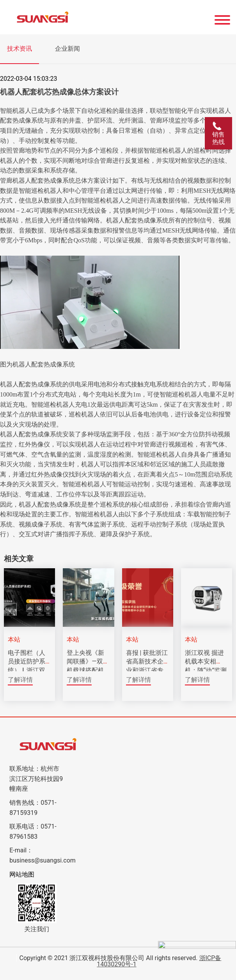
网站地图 (22, 874)
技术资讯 (20, 49)
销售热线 (218, 133)
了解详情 (20, 680)
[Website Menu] (222, 17)
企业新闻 (67, 49)
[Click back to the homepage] (89, 17)
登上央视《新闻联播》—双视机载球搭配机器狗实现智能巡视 (88, 670)
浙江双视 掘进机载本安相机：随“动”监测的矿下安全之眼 (206, 670)
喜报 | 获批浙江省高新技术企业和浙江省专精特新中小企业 (147, 670)
